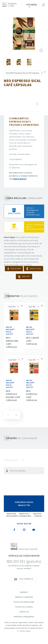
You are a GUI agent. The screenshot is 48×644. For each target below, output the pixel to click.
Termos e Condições (24, 597)
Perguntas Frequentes (24, 617)
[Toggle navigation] (43, 4)
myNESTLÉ (32, 6)
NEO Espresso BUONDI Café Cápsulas (13, 396)
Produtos (24, 514)
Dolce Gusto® (20, 179)
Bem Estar (11, 514)
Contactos (24, 612)
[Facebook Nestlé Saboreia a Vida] (14, 530)
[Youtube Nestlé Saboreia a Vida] (34, 530)
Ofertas (38, 516)
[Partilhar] (37, 104)
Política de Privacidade (24, 602)
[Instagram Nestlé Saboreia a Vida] (24, 530)
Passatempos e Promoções (19, 516)
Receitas (37, 514)
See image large (24, 33)
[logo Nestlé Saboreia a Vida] (10, 5)
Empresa (24, 592)
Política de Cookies (24, 607)
